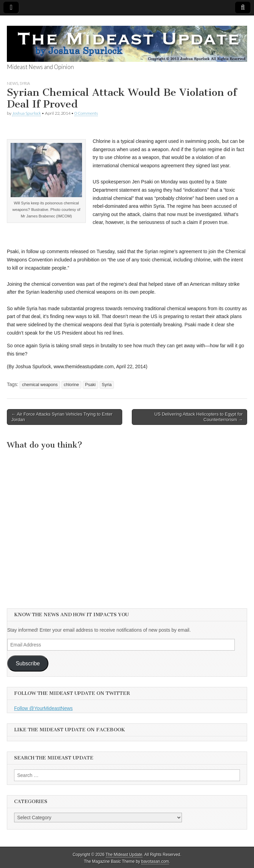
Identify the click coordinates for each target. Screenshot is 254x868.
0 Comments (86, 113)
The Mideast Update (124, 855)
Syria (25, 83)
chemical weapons (40, 385)
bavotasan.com (155, 861)
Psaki (90, 385)
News (13, 83)
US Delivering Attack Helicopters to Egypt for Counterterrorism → (199, 417)
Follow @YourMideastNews (43, 708)
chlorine (71, 385)
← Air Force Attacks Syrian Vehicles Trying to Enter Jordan (62, 417)
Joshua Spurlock (26, 113)
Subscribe (28, 663)
